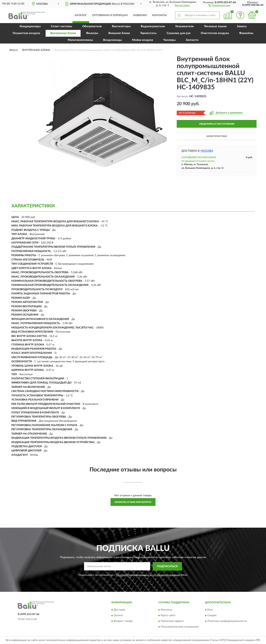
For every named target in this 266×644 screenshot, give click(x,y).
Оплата (118, 616)
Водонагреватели (153, 26)
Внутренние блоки (63, 33)
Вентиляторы (121, 26)
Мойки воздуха (143, 40)
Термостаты (148, 33)
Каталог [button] (81, 15)
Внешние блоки (119, 33)
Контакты (159, 15)
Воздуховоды (112, 40)
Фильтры (92, 33)
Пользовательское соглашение (180, 627)
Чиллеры (169, 40)
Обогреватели (92, 26)
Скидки (212, 616)
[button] (219, 5)
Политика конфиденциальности (227, 621)
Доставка (119, 610)
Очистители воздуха (215, 33)
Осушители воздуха (26, 33)
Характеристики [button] (217, 136)
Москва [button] (207, 151)
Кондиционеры (30, 26)
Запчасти (192, 40)
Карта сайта (168, 616)
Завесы (242, 26)
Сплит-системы (61, 26)
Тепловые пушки (215, 26)
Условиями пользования (167, 575)
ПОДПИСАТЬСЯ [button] (167, 566)
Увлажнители (184, 26)
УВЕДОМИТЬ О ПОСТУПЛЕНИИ (217, 124)
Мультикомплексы (80, 40)
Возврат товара (123, 621)
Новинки (140, 15)
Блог (210, 610)
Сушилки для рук (179, 33)
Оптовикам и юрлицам (110, 15)
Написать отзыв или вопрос (133, 502)
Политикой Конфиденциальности (134, 575)
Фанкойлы (246, 33)
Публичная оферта (172, 621)
